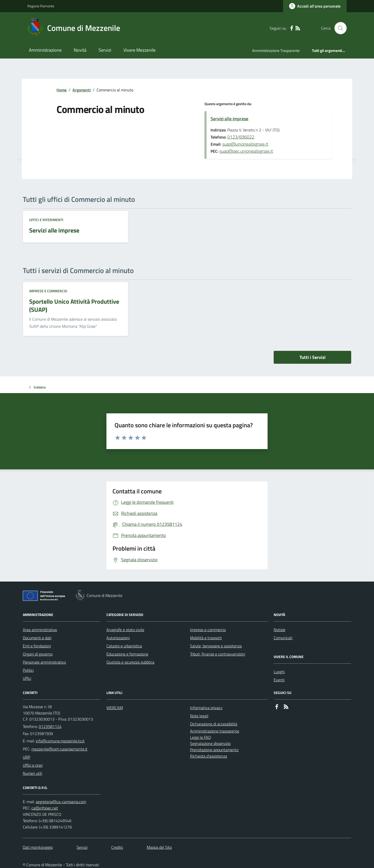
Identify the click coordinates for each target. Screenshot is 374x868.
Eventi (279, 680)
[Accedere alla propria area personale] (315, 6)
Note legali (199, 716)
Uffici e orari (33, 765)
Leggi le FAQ (201, 737)
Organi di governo (38, 654)
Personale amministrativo (44, 662)
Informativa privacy (206, 708)
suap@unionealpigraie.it (245, 144)
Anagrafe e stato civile (125, 630)
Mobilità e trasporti (206, 638)
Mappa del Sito (159, 847)
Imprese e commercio (48, 291)
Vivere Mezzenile (139, 50)
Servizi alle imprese (229, 119)
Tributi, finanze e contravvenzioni (218, 654)
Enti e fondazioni (37, 646)
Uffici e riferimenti (46, 220)
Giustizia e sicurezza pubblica (130, 662)
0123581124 (50, 726)
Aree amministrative (40, 630)
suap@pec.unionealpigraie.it (246, 151)
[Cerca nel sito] (339, 28)
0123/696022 (241, 137)
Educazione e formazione (127, 654)
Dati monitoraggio (38, 847)
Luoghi (279, 672)
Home (62, 90)
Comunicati (283, 638)
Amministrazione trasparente (215, 731)
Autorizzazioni (118, 638)
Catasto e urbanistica (124, 646)
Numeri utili (32, 773)
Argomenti (82, 90)
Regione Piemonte (41, 6)
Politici (28, 670)
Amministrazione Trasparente (276, 51)
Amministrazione (45, 50)
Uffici (27, 678)
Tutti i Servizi (313, 357)
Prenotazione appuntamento (214, 750)
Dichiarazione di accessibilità (214, 724)
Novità (80, 50)
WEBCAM (115, 708)
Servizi (105, 50)
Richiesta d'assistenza (209, 756)
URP (26, 757)
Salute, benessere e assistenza (216, 646)
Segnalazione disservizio (210, 743)
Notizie (279, 630)
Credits (117, 847)
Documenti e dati (37, 638)
